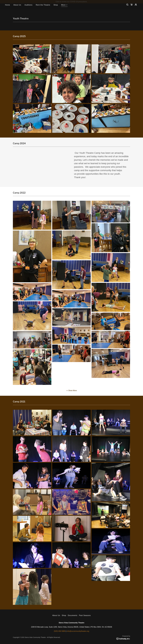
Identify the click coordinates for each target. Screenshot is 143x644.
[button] (64, 9)
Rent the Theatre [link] (43, 8)
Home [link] (8, 8)
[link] (132, 8)
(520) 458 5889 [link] (60, 631)
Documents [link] (73, 615)
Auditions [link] (29, 8)
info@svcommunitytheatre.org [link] (78, 631)
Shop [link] (56, 8)
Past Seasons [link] (85, 615)
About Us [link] (17, 8)
